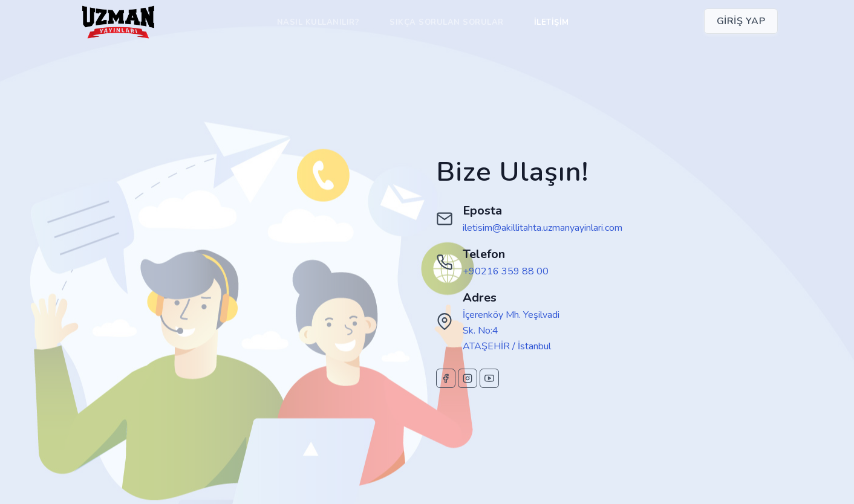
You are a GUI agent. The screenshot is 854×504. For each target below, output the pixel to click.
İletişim (552, 22)
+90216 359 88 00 (506, 271)
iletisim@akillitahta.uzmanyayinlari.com (543, 228)
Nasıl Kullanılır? (318, 22)
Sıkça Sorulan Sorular (447, 22)
